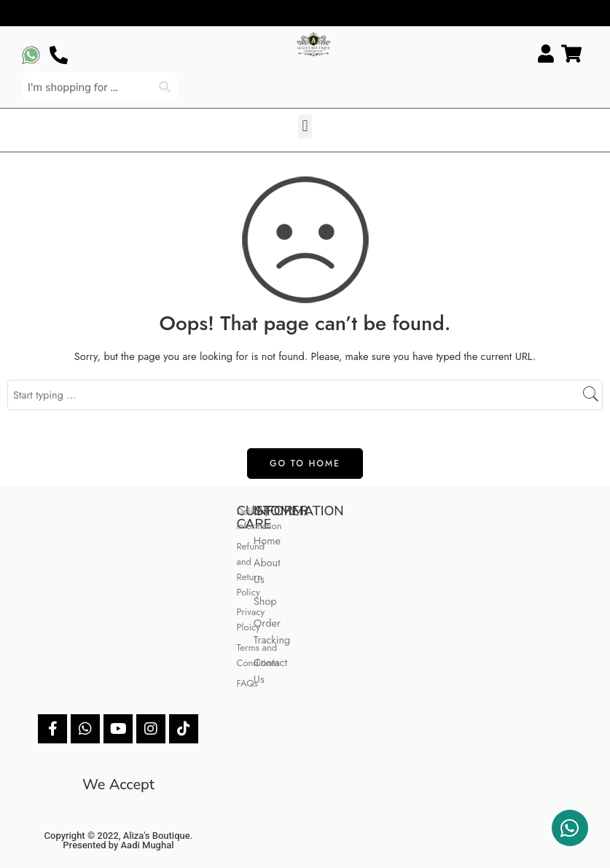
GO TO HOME (305, 464)
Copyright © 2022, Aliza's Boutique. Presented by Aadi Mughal (119, 840)
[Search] (166, 87)
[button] (305, 126)
